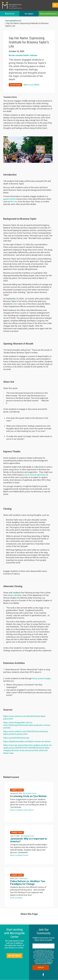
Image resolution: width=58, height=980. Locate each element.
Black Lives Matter (32, 85)
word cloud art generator (35, 475)
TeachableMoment (13, 21)
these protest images (42, 678)
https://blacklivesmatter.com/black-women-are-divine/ (27, 741)
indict (15, 304)
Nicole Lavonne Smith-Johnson (23, 55)
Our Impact (29, 14)
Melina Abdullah (15, 595)
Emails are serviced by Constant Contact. (44, 963)
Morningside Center (30, 793)
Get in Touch (14, 956)
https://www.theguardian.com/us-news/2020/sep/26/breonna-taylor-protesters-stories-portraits (27, 725)
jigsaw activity (9, 199)
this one (14, 202)
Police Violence (28, 810)
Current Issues (15, 85)
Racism (26, 855)
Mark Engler (23, 878)
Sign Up (44, 968)
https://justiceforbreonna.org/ (16, 738)
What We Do (10, 14)
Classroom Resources (48, 14)
